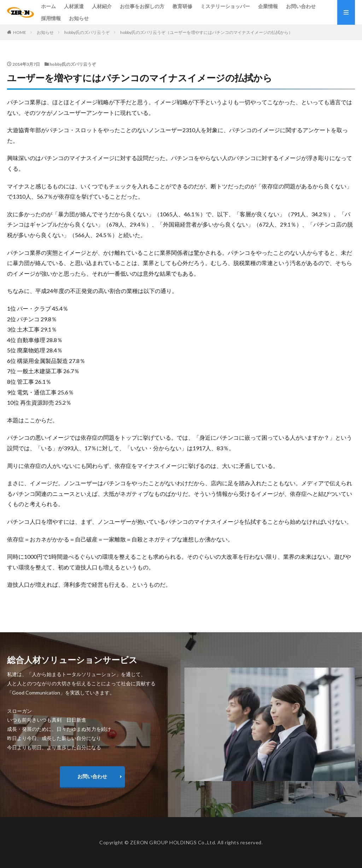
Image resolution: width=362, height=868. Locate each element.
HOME (20, 32)
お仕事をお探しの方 (142, 6)
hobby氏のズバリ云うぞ (87, 32)
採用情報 (51, 18)
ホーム (48, 6)
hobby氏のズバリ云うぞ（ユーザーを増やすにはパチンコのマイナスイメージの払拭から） (206, 32)
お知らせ (79, 18)
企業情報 (268, 6)
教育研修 (182, 6)
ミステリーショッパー (225, 6)
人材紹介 (102, 6)
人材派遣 (74, 6)
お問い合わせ (301, 6)
